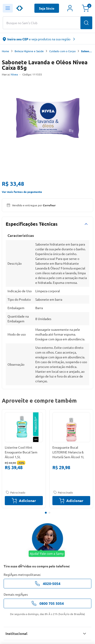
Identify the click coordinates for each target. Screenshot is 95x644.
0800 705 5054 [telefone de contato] (47, 603)
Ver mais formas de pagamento (22, 192)
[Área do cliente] (70, 8)
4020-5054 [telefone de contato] (47, 584)
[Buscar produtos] (86, 23)
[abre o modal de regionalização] (47, 39)
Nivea (14, 74)
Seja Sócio (47, 8)
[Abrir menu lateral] (8, 8)
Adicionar (24, 501)
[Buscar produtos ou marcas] (47, 23)
